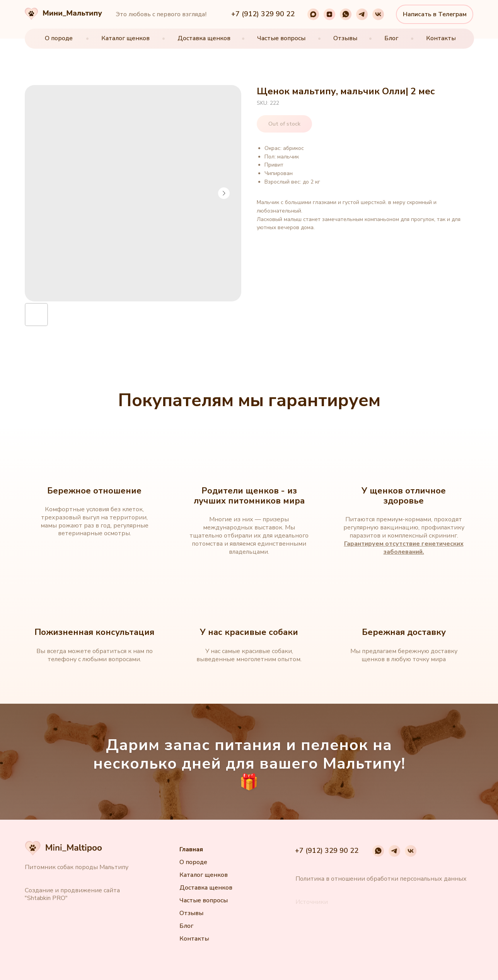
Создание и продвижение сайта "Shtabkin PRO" (72, 894)
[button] (312, 902)
